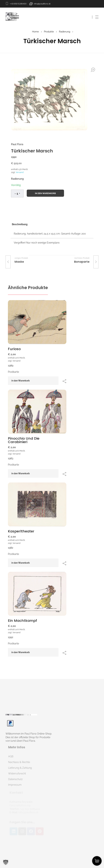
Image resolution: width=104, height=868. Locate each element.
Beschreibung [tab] (20, 224)
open (93, 70)
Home (35, 32)
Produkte (49, 32)
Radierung (65, 32)
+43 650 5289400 (18, 4)
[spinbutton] (17, 193)
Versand (20, 172)
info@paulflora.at (42, 4)
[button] (19, 193)
